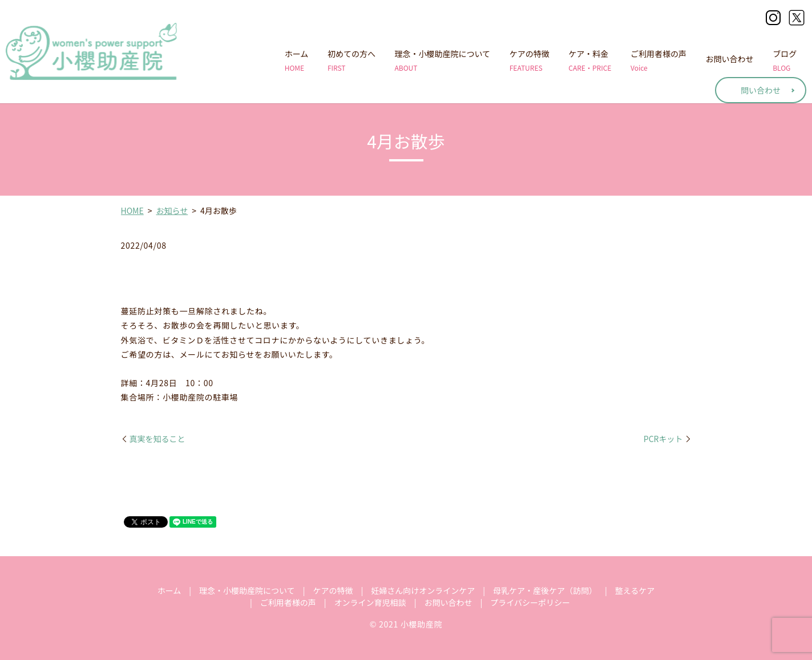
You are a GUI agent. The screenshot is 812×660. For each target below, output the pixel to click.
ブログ (785, 60)
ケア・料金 (590, 60)
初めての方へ (352, 60)
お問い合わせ (730, 60)
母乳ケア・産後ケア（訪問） (545, 590)
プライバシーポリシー (530, 602)
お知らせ (172, 210)
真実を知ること (157, 439)
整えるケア (635, 590)
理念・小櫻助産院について (443, 60)
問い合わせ (761, 90)
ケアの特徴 (530, 60)
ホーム (297, 60)
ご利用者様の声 (659, 60)
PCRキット (663, 439)
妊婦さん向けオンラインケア (423, 590)
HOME (132, 210)
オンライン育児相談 (370, 602)
